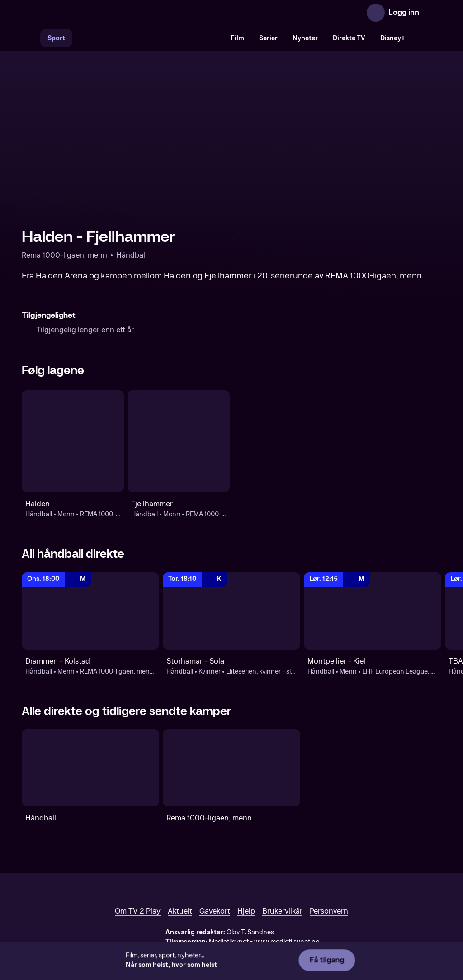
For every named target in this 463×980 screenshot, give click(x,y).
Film (237, 38)
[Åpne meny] (432, 13)
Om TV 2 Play (138, 911)
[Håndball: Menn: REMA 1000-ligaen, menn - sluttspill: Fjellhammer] (179, 441)
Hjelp (246, 911)
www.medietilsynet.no (287, 942)
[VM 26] (148, 38)
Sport (56, 38)
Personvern (329, 911)
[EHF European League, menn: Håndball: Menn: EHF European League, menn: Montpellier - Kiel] (373, 611)
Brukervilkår (282, 911)
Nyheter (305, 38)
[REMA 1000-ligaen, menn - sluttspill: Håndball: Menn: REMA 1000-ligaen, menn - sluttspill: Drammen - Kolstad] (90, 611)
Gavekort (215, 911)
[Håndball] (90, 768)
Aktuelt (180, 911)
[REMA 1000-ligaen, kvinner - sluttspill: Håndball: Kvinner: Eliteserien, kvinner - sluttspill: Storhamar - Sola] (231, 611)
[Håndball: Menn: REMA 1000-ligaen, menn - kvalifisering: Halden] (73, 441)
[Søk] (31, 38)
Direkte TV (349, 38)
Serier (268, 38)
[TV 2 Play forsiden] (90, 13)
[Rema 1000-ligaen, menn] (231, 768)
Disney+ (393, 38)
